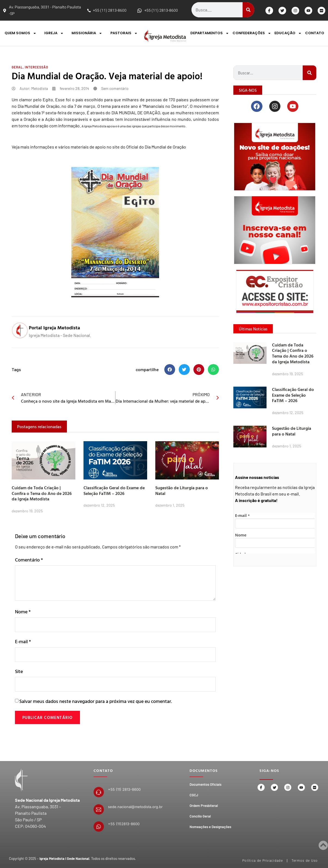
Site (19, 672)
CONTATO (315, 33)
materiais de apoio (88, 147)
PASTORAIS (124, 33)
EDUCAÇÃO (288, 33)
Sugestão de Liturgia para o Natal (182, 490)
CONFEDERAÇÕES (252, 33)
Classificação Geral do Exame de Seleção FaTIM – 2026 (114, 490)
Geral (17, 67)
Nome (23, 612)
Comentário (29, 560)
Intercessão (36, 67)
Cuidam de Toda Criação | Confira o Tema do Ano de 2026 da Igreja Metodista (42, 493)
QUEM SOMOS (21, 33)
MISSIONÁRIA (87, 33)
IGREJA (54, 33)
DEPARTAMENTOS (210, 33)
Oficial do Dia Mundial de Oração (156, 147)
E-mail (23, 642)
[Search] (248, 10)
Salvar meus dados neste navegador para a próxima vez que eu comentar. (96, 703)
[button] (170, 370)
